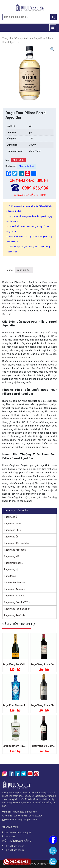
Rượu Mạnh (10, 576)
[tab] (10, 270)
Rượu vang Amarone (15, 589)
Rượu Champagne (13, 563)
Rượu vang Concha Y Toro (18, 602)
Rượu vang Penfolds (15, 615)
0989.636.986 (16, 862)
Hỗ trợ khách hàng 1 (15, 846)
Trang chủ (8, 38)
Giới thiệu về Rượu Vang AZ (18, 833)
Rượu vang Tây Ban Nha (16, 543)
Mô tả (10, 270)
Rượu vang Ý (11, 517)
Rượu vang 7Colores (15, 596)
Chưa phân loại (23, 38)
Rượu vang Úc (11, 537)
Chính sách (10, 837)
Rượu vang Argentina (15, 550)
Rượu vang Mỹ (11, 556)
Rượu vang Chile (12, 530)
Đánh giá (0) (23, 270)
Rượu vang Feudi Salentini (17, 609)
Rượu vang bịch (12, 569)
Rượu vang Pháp (13, 524)
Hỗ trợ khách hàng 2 (15, 850)
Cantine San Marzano (15, 583)
